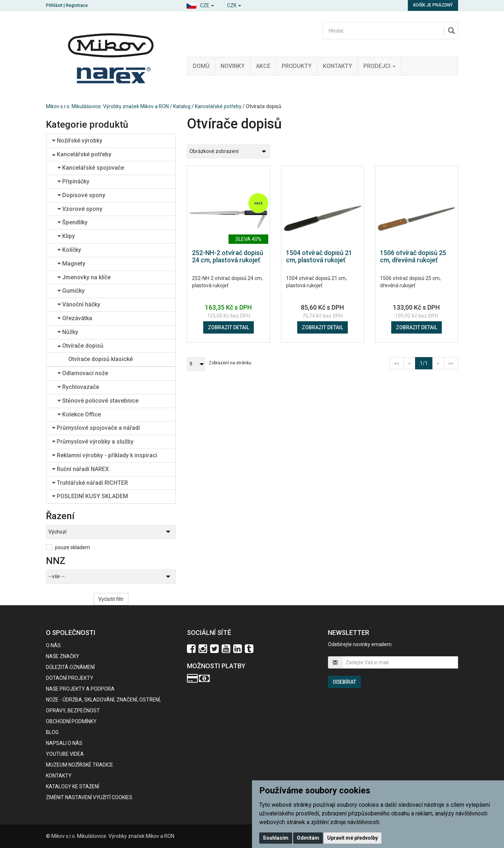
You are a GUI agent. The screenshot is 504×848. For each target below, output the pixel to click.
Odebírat (344, 682)
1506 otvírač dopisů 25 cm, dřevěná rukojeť (413, 256)
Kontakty (338, 66)
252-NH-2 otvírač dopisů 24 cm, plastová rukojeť (228, 256)
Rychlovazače (78, 387)
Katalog (182, 106)
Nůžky (68, 332)
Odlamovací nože (83, 373)
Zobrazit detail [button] (228, 327)
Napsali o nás (64, 743)
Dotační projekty (70, 678)
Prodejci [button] (379, 66)
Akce (263, 66)
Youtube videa (65, 754)
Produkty (297, 66)
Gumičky (71, 291)
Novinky (233, 66)
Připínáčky (73, 181)
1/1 (426, 363)
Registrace (77, 5)
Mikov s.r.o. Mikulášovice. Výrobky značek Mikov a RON (107, 106)
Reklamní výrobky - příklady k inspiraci (105, 455)
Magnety (71, 264)
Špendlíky (72, 222)
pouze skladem (72, 547)
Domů (201, 66)
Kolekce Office (79, 414)
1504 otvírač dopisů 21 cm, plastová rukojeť (319, 256)
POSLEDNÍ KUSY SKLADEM (90, 496)
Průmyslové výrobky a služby (93, 442)
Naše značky (63, 656)
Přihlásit (54, 5)
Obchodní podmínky (71, 721)
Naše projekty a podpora (80, 689)
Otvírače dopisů (80, 346)
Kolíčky (69, 250)
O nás (53, 645)
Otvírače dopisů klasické (101, 359)
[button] (200, 5)
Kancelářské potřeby (218, 106)
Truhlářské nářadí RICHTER (90, 483)
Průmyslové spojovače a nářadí (96, 428)
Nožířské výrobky (77, 141)
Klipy (66, 236)
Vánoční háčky (79, 304)
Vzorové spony (80, 209)
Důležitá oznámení (70, 667)
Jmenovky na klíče (84, 277)
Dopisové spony (81, 195)
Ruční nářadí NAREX (80, 469)
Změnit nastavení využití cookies (89, 797)
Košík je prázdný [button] (433, 5)
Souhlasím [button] (276, 838)
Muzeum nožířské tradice (80, 765)
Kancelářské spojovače (91, 168)
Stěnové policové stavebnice (98, 401)
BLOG (52, 732)
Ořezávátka (75, 318)
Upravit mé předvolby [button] (353, 838)
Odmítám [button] (308, 838)
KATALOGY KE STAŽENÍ (72, 786)
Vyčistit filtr (111, 599)
